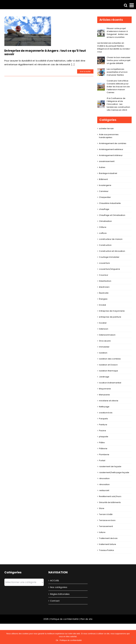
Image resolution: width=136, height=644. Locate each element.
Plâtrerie (103, 449)
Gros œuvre (105, 341)
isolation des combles (110, 359)
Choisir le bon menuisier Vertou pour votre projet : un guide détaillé (119, 60)
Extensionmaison (107, 335)
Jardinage (104, 377)
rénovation (104, 478)
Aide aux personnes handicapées (109, 136)
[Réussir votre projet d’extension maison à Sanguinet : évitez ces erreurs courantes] (101, 31)
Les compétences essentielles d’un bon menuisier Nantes (117, 72)
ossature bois (106, 413)
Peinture (103, 425)
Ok (57, 640)
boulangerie (105, 185)
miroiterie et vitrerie (109, 401)
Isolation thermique (108, 371)
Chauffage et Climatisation (112, 215)
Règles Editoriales (60, 594)
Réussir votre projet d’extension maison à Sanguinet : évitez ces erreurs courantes (117, 33)
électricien (104, 287)
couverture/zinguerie (109, 269)
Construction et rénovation (112, 251)
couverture (104, 263)
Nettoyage (104, 407)
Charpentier (105, 197)
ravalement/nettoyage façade (114, 472)
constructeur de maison (111, 239)
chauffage (104, 209)
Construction (105, 245)
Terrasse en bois (107, 520)
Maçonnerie (105, 389)
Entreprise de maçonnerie (112, 311)
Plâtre (102, 443)
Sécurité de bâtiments (110, 502)
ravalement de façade (110, 466)
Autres (102, 167)
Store (102, 508)
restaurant (104, 490)
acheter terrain (106, 128)
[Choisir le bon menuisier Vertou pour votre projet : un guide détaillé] (101, 58)
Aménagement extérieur (111, 149)
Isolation (103, 353)
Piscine (102, 431)
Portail (102, 460)
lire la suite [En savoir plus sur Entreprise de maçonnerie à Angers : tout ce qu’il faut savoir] (85, 71)
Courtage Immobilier (109, 257)
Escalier (103, 323)
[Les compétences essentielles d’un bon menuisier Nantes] (101, 70)
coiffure (103, 233)
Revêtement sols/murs (110, 496)
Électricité (104, 293)
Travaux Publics (106, 550)
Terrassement (106, 526)
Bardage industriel (108, 173)
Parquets (103, 419)
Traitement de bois (108, 538)
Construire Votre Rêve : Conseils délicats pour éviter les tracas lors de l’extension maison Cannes (118, 87)
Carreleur (104, 191)
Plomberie (104, 455)
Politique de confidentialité (65, 619)
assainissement (107, 161)
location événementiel (110, 383)
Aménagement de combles (113, 143)
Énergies (103, 299)
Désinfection (105, 281)
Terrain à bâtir (106, 514)
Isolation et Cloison (108, 365)
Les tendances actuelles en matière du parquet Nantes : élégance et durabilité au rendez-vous (114, 47)
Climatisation (105, 221)
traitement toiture (108, 544)
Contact (55, 601)
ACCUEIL (55, 580)
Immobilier (104, 347)
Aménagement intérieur (111, 155)
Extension (104, 329)
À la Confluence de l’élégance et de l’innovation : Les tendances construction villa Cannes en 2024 (118, 104)
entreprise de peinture (110, 317)
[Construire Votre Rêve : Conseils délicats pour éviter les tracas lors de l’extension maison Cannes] (101, 85)
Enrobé (102, 305)
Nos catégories (59, 587)
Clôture (103, 227)
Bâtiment (103, 179)
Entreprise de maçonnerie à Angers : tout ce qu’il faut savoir (45, 52)
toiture (102, 532)
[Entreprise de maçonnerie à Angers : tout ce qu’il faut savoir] (28, 31)
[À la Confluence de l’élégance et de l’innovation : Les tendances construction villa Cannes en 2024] (101, 102)
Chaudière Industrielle (110, 203)
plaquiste (104, 437)
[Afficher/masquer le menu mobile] (132, 5)
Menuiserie (104, 395)
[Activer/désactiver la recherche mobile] (126, 5)
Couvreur (104, 275)
